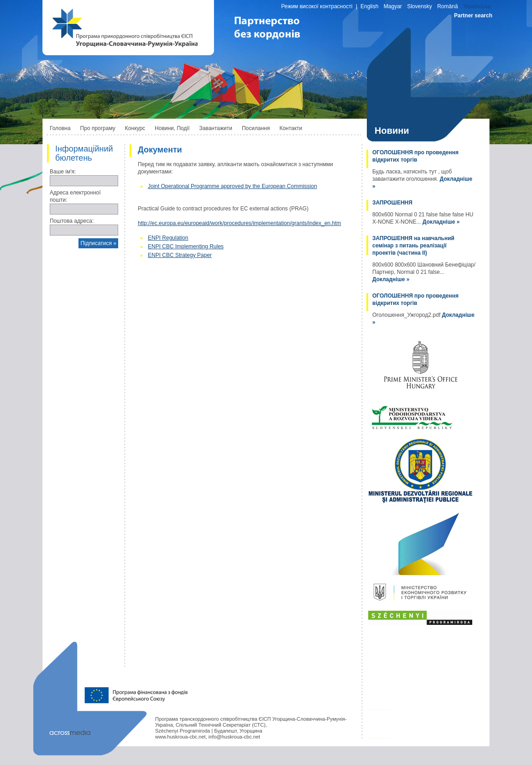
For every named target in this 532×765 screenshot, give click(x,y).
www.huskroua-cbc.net (180, 737)
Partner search (473, 16)
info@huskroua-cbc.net (234, 737)
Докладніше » (441, 222)
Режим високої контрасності (317, 6)
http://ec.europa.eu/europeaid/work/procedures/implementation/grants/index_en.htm (240, 223)
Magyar (393, 6)
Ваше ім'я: (63, 172)
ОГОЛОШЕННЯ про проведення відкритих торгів (415, 156)
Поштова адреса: (72, 221)
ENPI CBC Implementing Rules (186, 246)
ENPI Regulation (168, 238)
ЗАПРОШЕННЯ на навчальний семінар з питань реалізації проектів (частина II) (413, 246)
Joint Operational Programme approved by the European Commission (232, 186)
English (369, 6)
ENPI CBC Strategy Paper (180, 255)
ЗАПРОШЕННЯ (392, 203)
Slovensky (420, 6)
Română (447, 6)
